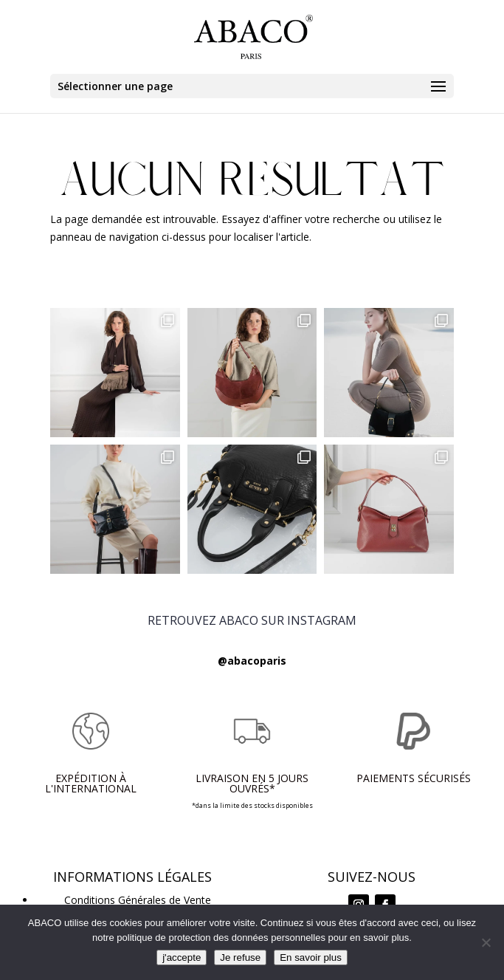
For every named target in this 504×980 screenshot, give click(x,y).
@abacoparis (252, 661)
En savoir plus (311, 957)
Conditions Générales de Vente (138, 900)
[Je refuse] (486, 942)
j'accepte (182, 957)
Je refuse (240, 957)
